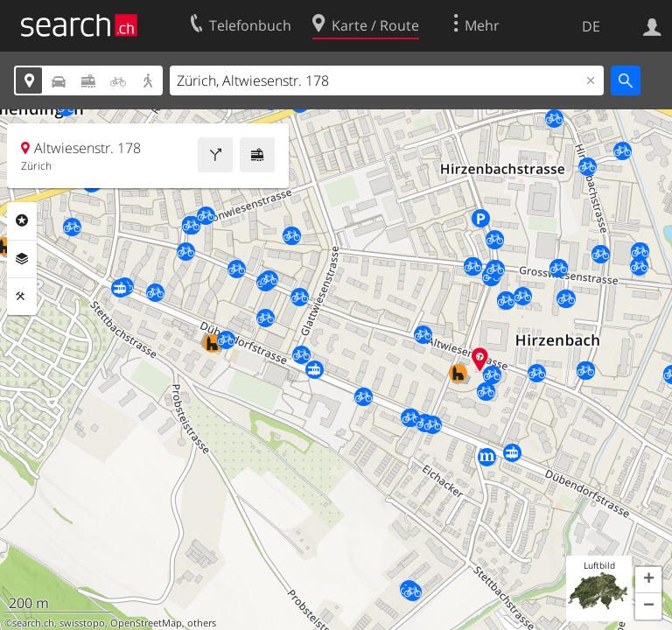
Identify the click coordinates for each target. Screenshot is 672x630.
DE (591, 26)
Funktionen (22, 297)
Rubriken (22, 220)
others (202, 623)
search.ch (33, 623)
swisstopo (82, 623)
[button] (648, 580)
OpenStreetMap (146, 623)
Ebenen (22, 259)
